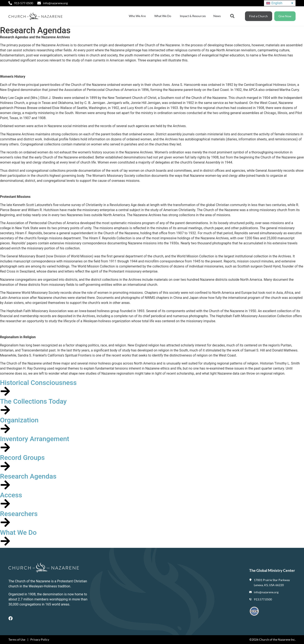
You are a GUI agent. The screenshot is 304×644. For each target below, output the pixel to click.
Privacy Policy (40, 639)
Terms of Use (17, 639)
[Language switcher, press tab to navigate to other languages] (280, 3)
